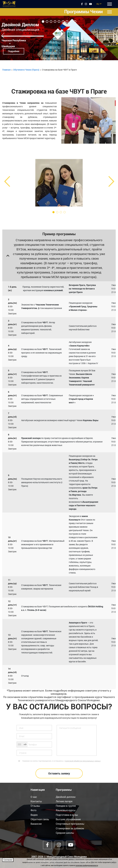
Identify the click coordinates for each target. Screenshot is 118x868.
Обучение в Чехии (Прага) (26, 70)
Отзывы (35, 806)
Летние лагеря (64, 801)
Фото (33, 810)
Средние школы (65, 832)
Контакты (36, 801)
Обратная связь (40, 819)
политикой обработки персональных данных (83, 761)
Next (115, 34)
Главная (6, 70)
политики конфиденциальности (87, 865)
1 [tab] (43, 22)
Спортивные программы (70, 824)
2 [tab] (47, 22)
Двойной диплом (66, 797)
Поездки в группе (66, 806)
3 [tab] (51, 22)
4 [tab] (55, 22)
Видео (34, 815)
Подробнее (14, 51)
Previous (3, 34)
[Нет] (114, 863)
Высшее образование (68, 819)
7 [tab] (67, 22)
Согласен (8, 860)
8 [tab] (71, 22)
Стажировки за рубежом (70, 828)
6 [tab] (63, 22)
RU (98, 4)
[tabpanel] (59, 38)
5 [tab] (59, 22)
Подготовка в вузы (67, 815)
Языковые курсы (66, 810)
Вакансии (36, 824)
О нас (34, 797)
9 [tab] (75, 22)
